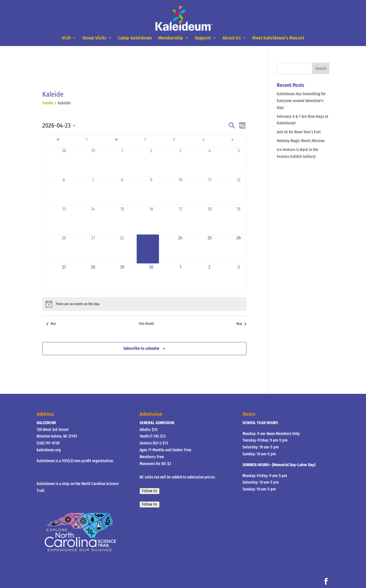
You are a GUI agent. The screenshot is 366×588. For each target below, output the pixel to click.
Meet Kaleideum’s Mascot (278, 38)
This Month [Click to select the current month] (146, 324)
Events (48, 103)
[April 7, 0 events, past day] (93, 191)
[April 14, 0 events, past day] (93, 220)
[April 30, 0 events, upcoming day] (151, 278)
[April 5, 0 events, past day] (239, 162)
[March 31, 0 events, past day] (93, 162)
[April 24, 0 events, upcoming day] (180, 249)
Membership (171, 38)
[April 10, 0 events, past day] (180, 191)
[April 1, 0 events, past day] (122, 162)
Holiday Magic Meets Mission (301, 141)
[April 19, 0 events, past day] (239, 220)
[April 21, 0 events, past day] (93, 249)
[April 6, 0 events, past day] (64, 191)
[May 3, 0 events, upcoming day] (239, 278)
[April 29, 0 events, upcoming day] (122, 278)
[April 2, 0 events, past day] (151, 162)
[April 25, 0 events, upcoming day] (210, 249)
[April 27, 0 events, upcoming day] (64, 278)
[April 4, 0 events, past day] (210, 162)
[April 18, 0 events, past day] (210, 220)
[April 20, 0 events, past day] (64, 249)
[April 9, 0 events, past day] (151, 191)
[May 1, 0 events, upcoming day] (180, 278)
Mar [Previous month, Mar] (51, 324)
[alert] (145, 304)
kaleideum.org (49, 450)
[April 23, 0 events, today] (151, 249)
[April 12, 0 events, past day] (239, 191)
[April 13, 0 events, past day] (64, 220)
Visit (66, 38)
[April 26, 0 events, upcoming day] (239, 249)
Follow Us (150, 491)
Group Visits (95, 38)
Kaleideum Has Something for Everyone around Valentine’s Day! (301, 101)
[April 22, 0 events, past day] (122, 249)
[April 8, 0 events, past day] (122, 191)
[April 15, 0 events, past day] (122, 220)
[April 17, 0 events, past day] (180, 220)
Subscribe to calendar (141, 348)
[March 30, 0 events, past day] (64, 162)
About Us (232, 38)
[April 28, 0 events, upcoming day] (93, 278)
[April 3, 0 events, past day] (180, 162)
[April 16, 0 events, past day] (151, 220)
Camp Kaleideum (135, 38)
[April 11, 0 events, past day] (210, 191)
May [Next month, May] (241, 324)
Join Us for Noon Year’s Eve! (299, 132)
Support (203, 38)
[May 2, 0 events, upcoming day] (210, 278)
